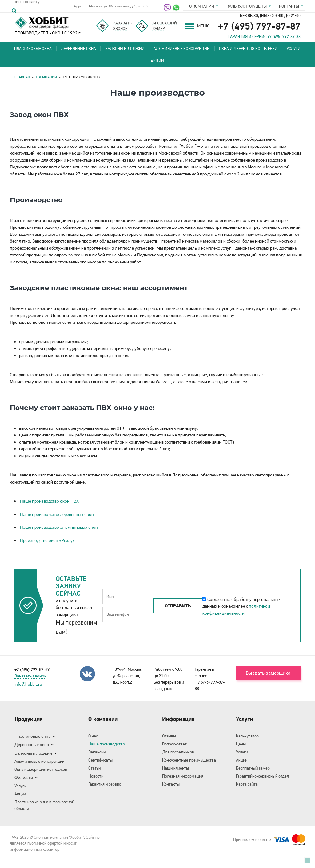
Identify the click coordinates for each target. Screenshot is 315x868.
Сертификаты (100, 760)
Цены (241, 744)
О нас (93, 736)
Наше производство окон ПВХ (49, 501)
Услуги (294, 48)
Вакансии (97, 752)
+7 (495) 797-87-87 (259, 26)
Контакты (289, 6)
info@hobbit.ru (28, 685)
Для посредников (178, 752)
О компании (202, 6)
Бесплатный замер (253, 768)
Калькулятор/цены (247, 6)
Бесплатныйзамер (165, 26)
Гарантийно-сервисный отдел (262, 776)
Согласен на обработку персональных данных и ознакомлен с (241, 606)
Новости (96, 776)
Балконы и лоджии (125, 48)
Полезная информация (183, 776)
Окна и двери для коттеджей (248, 48)
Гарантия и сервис (105, 784)
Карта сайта (247, 784)
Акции (157, 61)
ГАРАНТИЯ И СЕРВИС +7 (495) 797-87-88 (264, 36)
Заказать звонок (30, 676)
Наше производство (107, 744)
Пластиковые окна (33, 48)
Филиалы (24, 778)
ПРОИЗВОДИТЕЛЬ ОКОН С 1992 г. (48, 26)
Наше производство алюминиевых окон (59, 527)
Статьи (94, 768)
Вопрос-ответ (174, 744)
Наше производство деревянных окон (57, 514)
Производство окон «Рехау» (47, 540)
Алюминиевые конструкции (182, 48)
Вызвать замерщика (268, 673)
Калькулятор (247, 736)
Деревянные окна (78, 48)
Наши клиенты (175, 768)
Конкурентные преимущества (189, 760)
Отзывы (169, 736)
